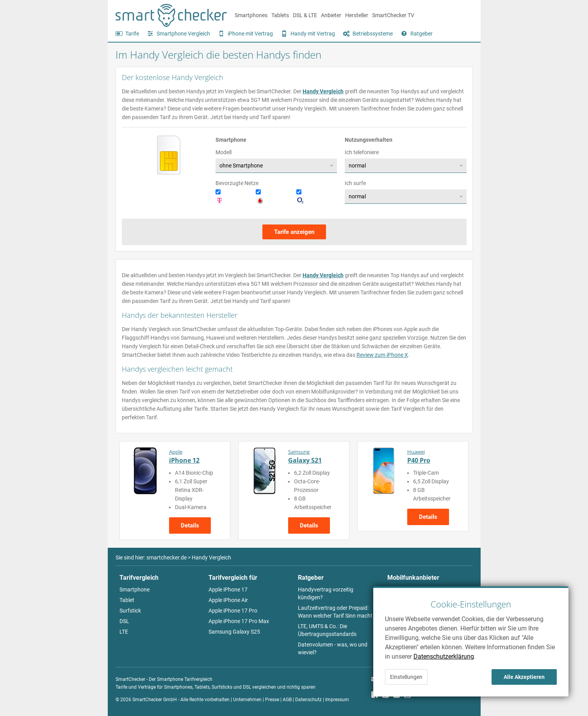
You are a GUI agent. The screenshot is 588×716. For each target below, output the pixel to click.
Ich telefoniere (362, 152)
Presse (272, 700)
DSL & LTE (305, 15)
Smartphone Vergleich (183, 34)
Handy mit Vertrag (313, 34)
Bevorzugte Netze (237, 183)
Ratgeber (421, 34)
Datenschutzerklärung (444, 656)
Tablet (127, 600)
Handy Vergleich (323, 91)
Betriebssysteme (373, 34)
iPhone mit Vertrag (250, 34)
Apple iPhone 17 (228, 590)
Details (190, 525)
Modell (224, 152)
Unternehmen (247, 700)
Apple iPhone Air (228, 600)
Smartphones (251, 15)
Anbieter (331, 15)
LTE (124, 632)
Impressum (337, 700)
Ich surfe (355, 183)
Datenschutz (308, 700)
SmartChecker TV (393, 15)
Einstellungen (406, 677)
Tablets (280, 15)
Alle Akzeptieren (524, 677)
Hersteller (357, 15)
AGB (287, 700)
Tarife (132, 34)
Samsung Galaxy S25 (234, 632)
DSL (124, 621)
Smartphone (135, 590)
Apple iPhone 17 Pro (233, 611)
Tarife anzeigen (294, 232)
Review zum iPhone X (382, 355)
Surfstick (130, 611)
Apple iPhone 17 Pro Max (239, 621)
